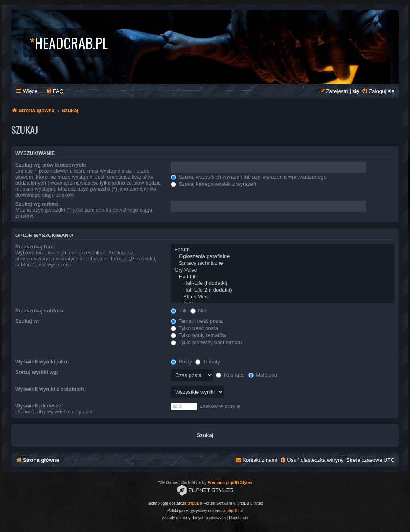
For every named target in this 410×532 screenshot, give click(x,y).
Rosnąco (230, 375)
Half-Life (283, 277)
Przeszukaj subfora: (40, 311)
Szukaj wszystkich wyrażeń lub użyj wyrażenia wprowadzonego (249, 177)
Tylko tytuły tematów (198, 335)
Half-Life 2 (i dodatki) (283, 290)
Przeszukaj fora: (35, 247)
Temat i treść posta (197, 321)
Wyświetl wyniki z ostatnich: (51, 389)
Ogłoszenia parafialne (283, 257)
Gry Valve (283, 270)
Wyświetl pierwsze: (39, 406)
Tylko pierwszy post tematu (206, 342)
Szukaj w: (27, 321)
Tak (179, 311)
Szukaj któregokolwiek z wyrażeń (213, 184)
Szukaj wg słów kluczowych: (51, 165)
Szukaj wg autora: (38, 204)
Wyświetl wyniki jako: (42, 362)
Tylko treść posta (194, 328)
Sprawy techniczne (283, 263)
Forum (283, 250)
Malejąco (263, 375)
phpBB (194, 503)
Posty (181, 362)
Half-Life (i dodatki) (283, 283)
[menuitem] (55, 91)
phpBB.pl (235, 511)
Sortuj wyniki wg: (37, 372)
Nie (198, 311)
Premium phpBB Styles (230, 483)
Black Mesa (283, 297)
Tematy (208, 362)
